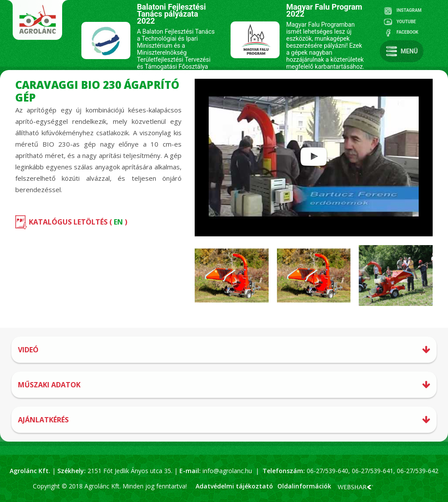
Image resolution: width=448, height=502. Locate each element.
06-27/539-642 (418, 471)
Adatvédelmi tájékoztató (234, 486)
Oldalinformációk (304, 486)
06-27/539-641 (372, 471)
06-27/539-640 (327, 471)
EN (118, 222)
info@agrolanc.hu (227, 471)
